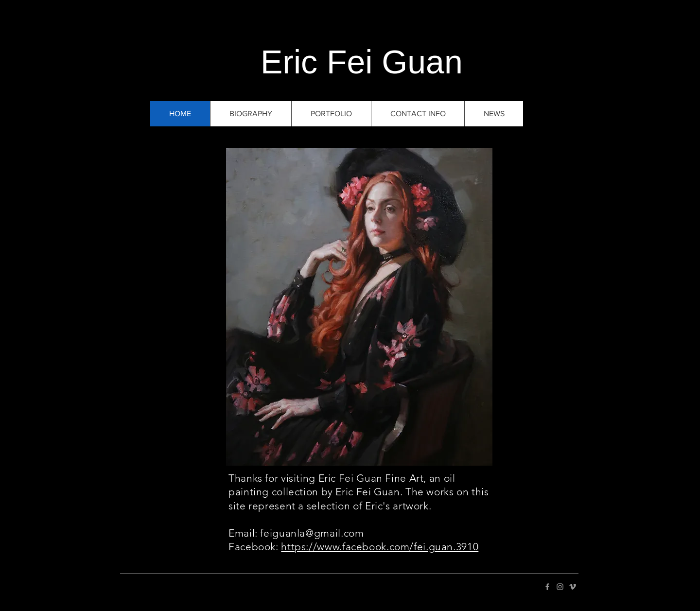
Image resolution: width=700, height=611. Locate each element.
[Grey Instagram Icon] (560, 587)
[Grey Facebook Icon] (547, 587)
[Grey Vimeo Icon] (573, 587)
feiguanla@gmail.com (312, 533)
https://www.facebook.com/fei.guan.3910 (380, 547)
